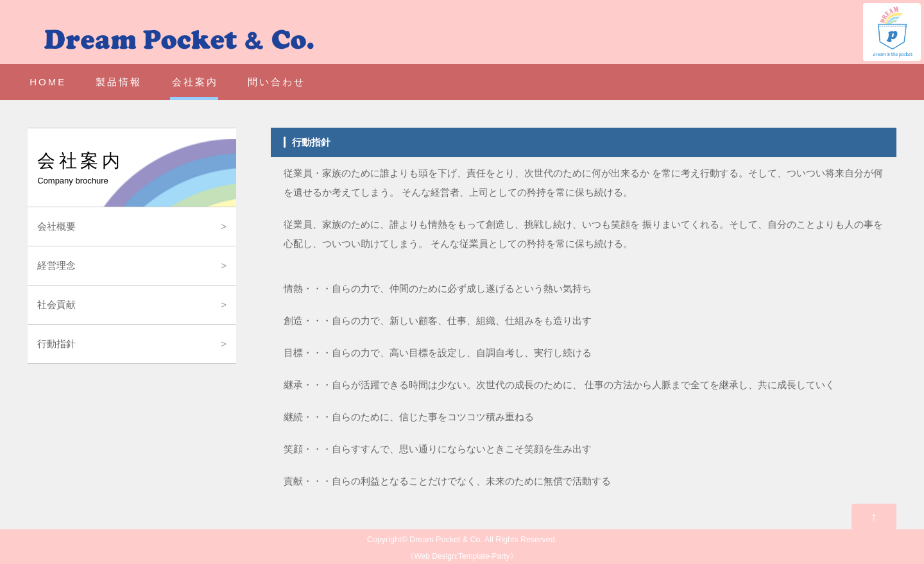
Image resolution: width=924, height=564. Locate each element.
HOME (48, 82)
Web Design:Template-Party (462, 556)
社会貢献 (56, 304)
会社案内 (195, 82)
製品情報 (119, 82)
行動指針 (56, 344)
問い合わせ (277, 82)
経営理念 (56, 265)
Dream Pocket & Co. (446, 540)
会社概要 (56, 226)
